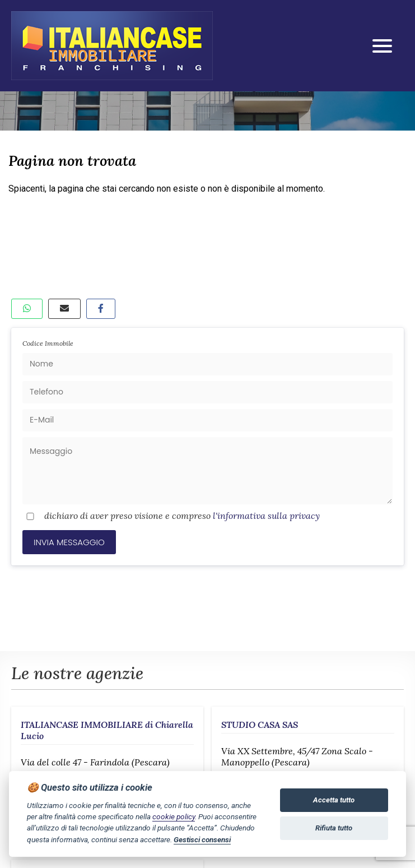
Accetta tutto (334, 800)
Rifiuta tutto (334, 828)
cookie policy (174, 816)
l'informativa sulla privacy (266, 516)
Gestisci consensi (202, 839)
